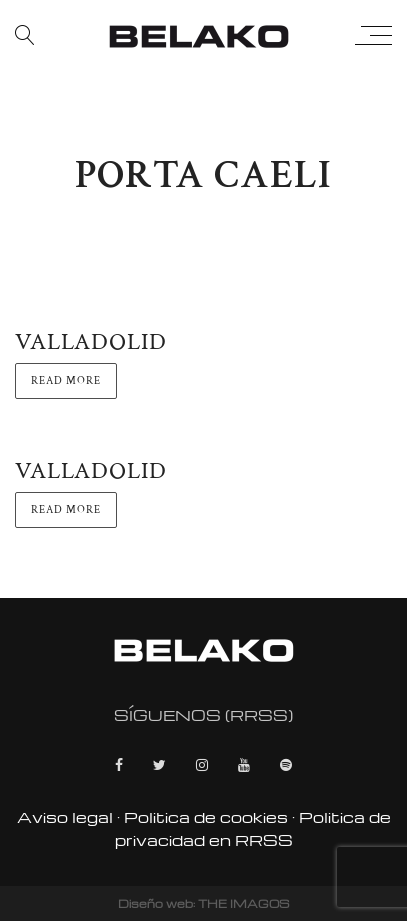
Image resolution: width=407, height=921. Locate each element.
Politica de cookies (206, 817)
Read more (66, 381)
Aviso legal (65, 817)
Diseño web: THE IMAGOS (203, 903)
